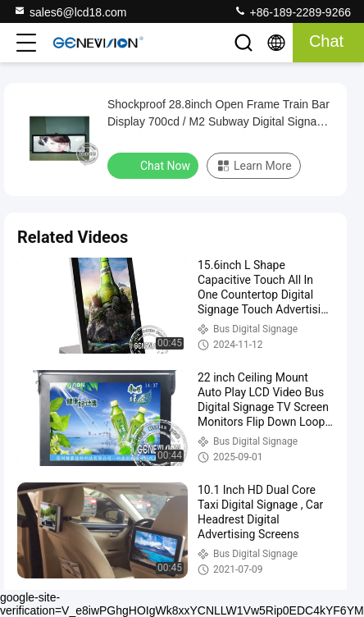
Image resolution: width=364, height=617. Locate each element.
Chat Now (155, 165)
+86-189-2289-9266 (292, 11)
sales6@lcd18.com (70, 11)
